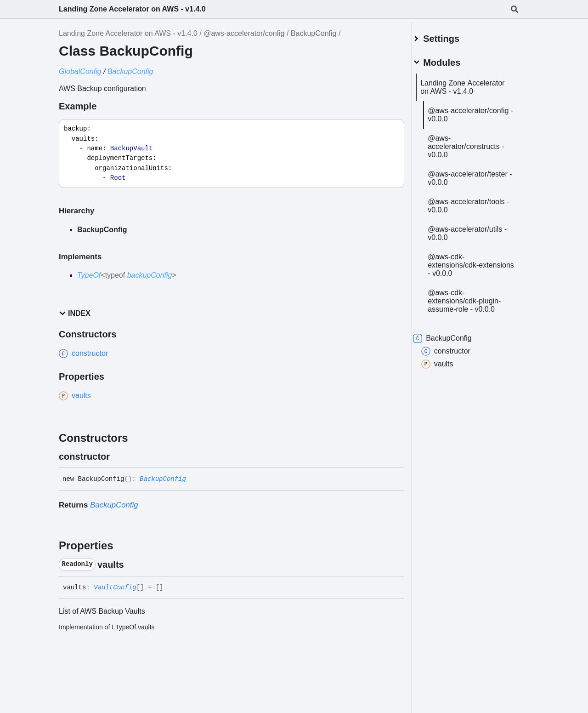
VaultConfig (115, 588)
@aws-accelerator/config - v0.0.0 (470, 123)
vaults (448, 394)
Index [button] (75, 313)
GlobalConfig (80, 71)
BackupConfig (314, 33)
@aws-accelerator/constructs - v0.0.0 (475, 159)
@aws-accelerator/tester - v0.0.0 (469, 195)
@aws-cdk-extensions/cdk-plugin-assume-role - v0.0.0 (475, 330)
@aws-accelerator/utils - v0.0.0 (476, 263)
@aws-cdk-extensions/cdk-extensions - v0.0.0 (469, 294)
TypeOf (89, 275)
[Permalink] (118, 456)
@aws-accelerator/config (244, 33)
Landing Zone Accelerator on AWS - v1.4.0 (132, 9)
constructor (457, 381)
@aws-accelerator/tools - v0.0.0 (468, 231)
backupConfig (150, 275)
